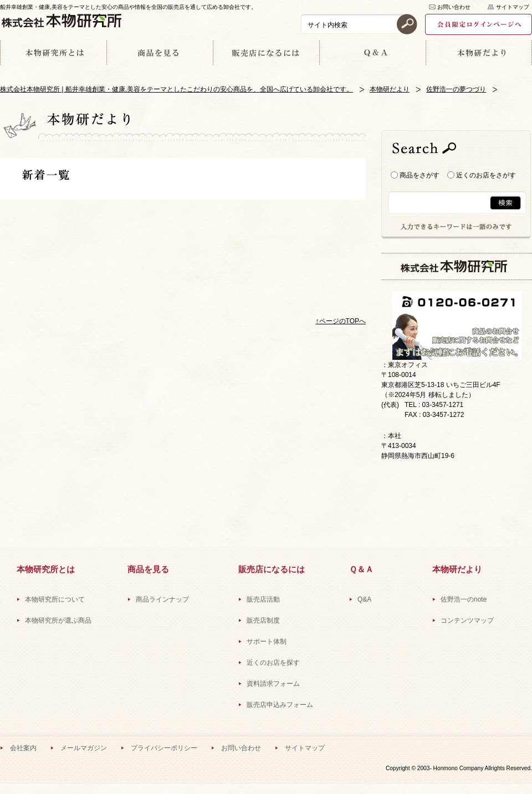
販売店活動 (263, 599)
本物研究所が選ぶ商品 (58, 620)
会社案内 (23, 748)
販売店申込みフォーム (280, 705)
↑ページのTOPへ (341, 321)
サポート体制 (267, 642)
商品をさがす (415, 175)
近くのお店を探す (273, 663)
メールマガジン (84, 748)
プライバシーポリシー (164, 748)
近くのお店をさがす (482, 175)
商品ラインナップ (162, 599)
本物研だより (390, 89)
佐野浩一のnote (464, 599)
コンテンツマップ (467, 620)
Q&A (364, 599)
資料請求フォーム (273, 684)
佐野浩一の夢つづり (456, 89)
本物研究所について (55, 599)
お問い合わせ (454, 7)
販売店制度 (263, 620)
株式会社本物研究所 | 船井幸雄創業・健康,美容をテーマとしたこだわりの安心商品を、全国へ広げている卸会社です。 (177, 89)
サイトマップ (513, 7)
